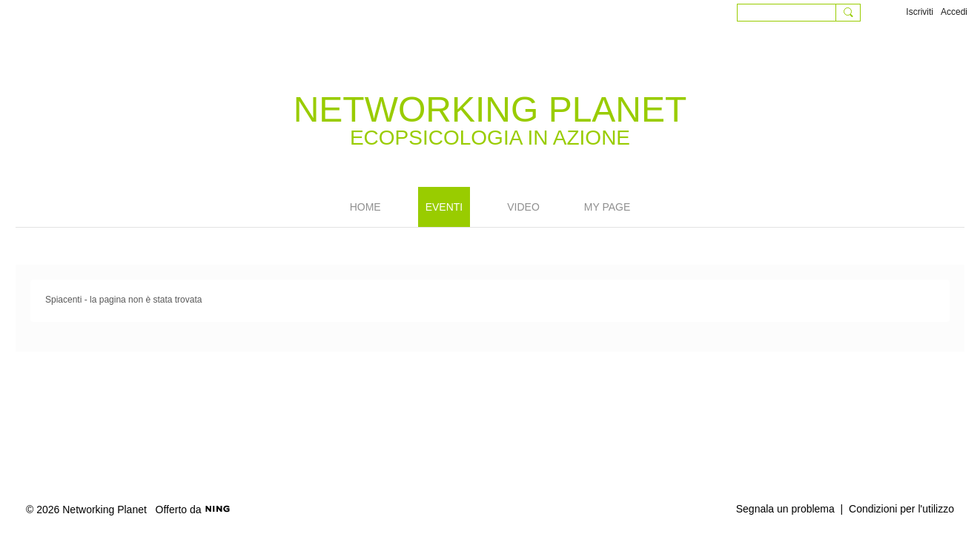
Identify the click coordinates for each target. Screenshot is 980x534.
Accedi (954, 12)
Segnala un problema (785, 509)
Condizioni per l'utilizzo (901, 509)
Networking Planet (490, 109)
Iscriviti (920, 12)
